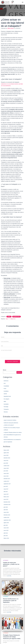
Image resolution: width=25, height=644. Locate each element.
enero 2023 (6, 455)
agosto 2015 (6, 523)
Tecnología (6, 407)
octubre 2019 (6, 466)
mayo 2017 (6, 489)
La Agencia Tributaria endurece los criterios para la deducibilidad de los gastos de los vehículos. (13, 435)
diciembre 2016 (7, 502)
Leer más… (9, 576)
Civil (5, 383)
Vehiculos (6, 412)
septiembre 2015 (7, 520)
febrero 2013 (6, 538)
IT (9, 319)
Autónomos (6, 381)
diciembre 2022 (7, 458)
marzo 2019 (6, 468)
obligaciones (13, 319)
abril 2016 (6, 510)
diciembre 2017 (7, 479)
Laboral (9, 317)
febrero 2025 (6, 450)
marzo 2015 (6, 528)
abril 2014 (6, 533)
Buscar (5, 370)
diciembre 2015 (7, 515)
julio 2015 (6, 525)
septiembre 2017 (7, 484)
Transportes (6, 409)
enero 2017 (6, 499)
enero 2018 (6, 476)
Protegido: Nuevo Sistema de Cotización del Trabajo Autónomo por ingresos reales (12, 637)
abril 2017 (6, 492)
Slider (5, 402)
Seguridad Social (16, 317)
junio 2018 (6, 471)
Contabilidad (6, 386)
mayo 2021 (6, 460)
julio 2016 (6, 507)
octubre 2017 (6, 481)
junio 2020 (6, 463)
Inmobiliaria (6, 391)
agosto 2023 (6, 453)
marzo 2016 (6, 512)
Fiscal (5, 389)
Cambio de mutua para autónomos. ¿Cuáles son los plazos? (11, 564)
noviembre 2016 (7, 505)
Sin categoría (6, 399)
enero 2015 (6, 530)
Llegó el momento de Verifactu (10, 420)
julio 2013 (6, 536)
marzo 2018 (6, 473)
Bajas (7, 319)
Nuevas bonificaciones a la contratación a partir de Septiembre (11, 601)
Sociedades (6, 404)
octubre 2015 (6, 517)
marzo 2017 (6, 494)
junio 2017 (6, 486)
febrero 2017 (6, 497)
